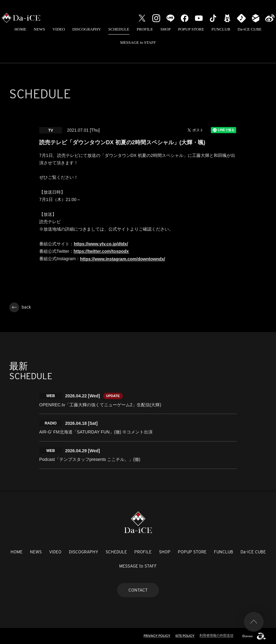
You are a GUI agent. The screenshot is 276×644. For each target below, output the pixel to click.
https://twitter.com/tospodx (101, 251)
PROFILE (145, 29)
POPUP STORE (191, 29)
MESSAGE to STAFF (138, 42)
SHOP (165, 29)
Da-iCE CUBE (250, 29)
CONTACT (138, 590)
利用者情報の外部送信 (216, 635)
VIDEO (59, 29)
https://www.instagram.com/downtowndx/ (123, 259)
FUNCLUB (221, 29)
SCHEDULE (119, 29)
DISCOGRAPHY (86, 29)
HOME (20, 29)
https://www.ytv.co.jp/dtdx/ (101, 244)
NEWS (39, 29)
